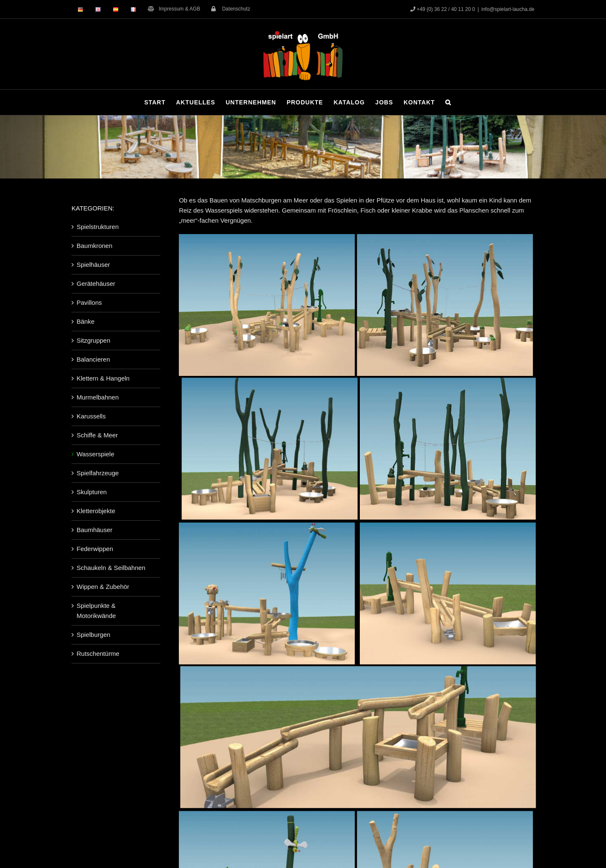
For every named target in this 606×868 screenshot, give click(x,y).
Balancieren (93, 359)
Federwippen (95, 549)
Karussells (91, 416)
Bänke (86, 321)
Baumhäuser (94, 530)
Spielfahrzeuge (98, 473)
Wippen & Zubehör (103, 587)
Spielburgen (93, 635)
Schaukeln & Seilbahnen (111, 568)
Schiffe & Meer (97, 435)
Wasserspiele (95, 454)
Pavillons (89, 302)
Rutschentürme (98, 654)
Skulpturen (92, 492)
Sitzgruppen (93, 340)
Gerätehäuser (96, 284)
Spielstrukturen (98, 227)
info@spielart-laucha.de (508, 9)
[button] (448, 102)
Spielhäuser (93, 265)
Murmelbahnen (98, 397)
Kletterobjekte (96, 511)
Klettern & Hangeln (103, 378)
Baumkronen (94, 246)
